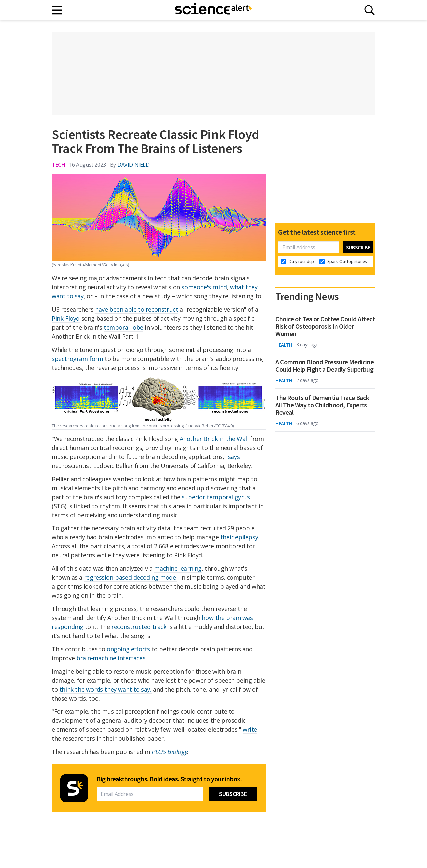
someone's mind (204, 287)
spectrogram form (78, 359)
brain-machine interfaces (111, 658)
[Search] (369, 10)
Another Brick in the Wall (214, 439)
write (250, 729)
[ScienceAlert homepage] (213, 10)
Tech (58, 165)
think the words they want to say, (106, 689)
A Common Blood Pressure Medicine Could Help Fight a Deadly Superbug (324, 366)
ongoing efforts (128, 649)
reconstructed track (139, 627)
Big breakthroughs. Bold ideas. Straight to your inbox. (169, 779)
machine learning (178, 568)
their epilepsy (239, 537)
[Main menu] (58, 10)
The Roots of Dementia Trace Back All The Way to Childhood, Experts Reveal (322, 405)
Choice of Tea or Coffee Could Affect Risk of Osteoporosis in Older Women (325, 326)
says (234, 457)
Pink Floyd (66, 318)
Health (284, 345)
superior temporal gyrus (216, 497)
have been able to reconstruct (137, 309)
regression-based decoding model (131, 577)
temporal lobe (124, 327)
